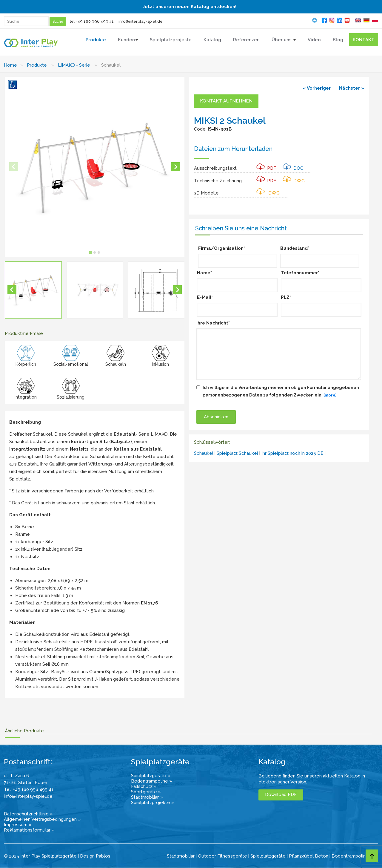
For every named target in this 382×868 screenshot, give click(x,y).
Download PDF (281, 794)
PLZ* (286, 297)
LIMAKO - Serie (74, 65)
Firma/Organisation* (222, 248)
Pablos (103, 856)
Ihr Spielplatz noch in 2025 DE (292, 453)
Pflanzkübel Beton (309, 856)
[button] (33, 290)
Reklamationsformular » (29, 830)
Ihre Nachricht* (213, 323)
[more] (330, 395)
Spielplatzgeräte (268, 856)
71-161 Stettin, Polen (26, 783)
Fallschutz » (144, 786)
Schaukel (204, 453)
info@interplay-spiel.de (141, 21)
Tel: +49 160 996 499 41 (29, 789)
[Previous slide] (14, 167)
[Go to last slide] (12, 290)
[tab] (90, 252)
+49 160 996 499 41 (95, 21)
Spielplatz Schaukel (237, 453)
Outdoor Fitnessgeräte (222, 856)
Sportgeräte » (146, 792)
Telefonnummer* (300, 273)
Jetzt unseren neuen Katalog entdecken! (190, 7)
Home (10, 65)
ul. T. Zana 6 (16, 776)
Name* (204, 273)
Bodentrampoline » (151, 781)
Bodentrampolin (349, 856)
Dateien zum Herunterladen (233, 149)
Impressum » (18, 825)
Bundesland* (295, 248)
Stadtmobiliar (181, 856)
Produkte (37, 65)
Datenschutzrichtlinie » (28, 814)
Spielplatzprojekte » (153, 803)
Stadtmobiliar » (147, 797)
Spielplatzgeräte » (151, 776)
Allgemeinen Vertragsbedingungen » (42, 819)
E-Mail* (205, 297)
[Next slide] (175, 167)
